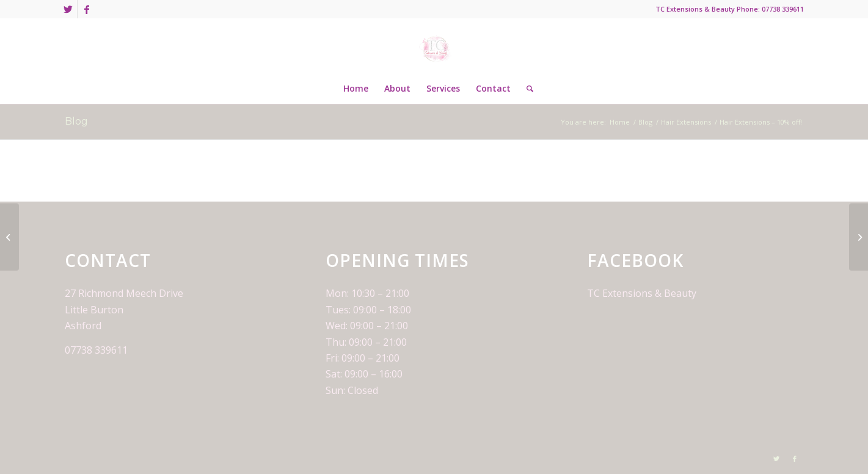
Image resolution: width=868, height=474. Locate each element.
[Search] (526, 89)
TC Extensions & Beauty (642, 293)
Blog (76, 121)
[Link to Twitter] (68, 9)
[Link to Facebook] (87, 9)
